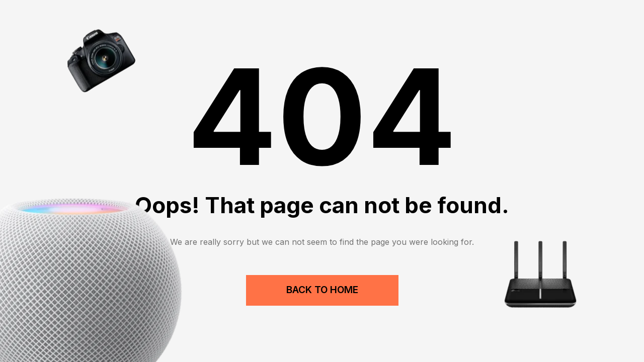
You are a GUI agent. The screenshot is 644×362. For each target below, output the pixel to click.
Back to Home (322, 290)
